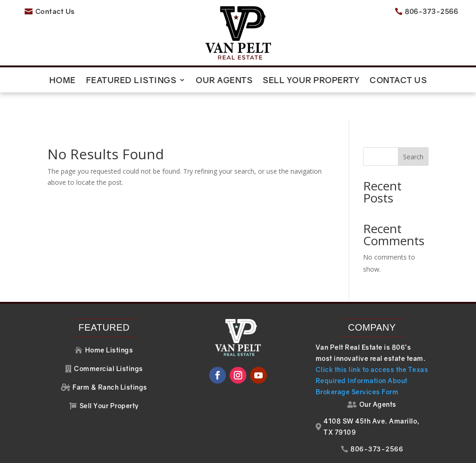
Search (413, 128)
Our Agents (224, 81)
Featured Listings (131, 81)
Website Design (334, 451)
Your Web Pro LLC (425, 451)
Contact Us (398, 81)
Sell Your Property (311, 81)
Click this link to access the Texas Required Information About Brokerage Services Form (372, 352)
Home (63, 81)
